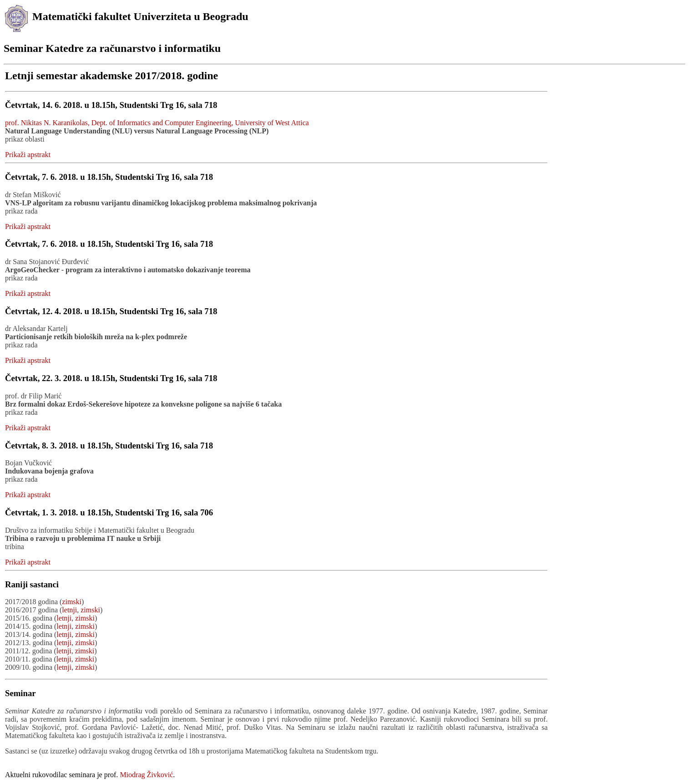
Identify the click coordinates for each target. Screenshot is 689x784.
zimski (72, 602)
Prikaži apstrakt (28, 155)
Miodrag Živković (146, 775)
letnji (69, 610)
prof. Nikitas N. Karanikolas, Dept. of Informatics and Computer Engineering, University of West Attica (157, 123)
